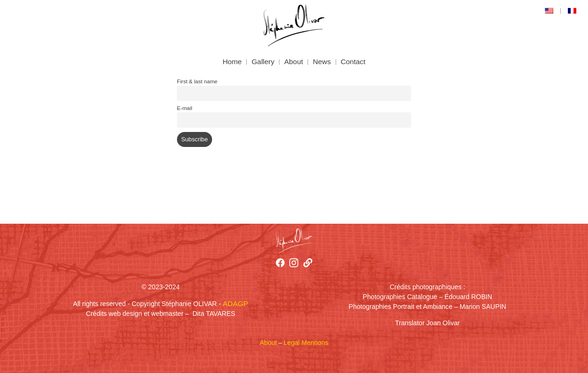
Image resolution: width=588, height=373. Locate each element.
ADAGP (235, 304)
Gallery (263, 62)
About (294, 62)
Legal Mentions (306, 343)
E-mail (185, 108)
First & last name (197, 81)
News (322, 62)
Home (232, 62)
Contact (353, 62)
